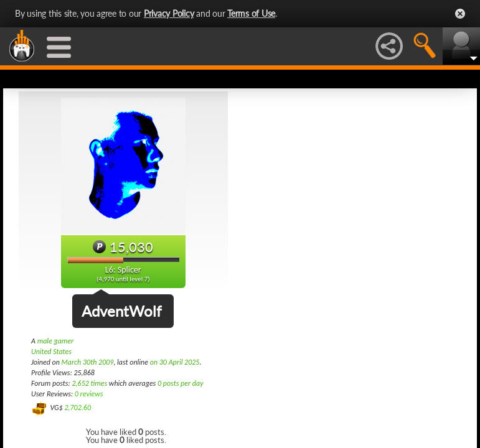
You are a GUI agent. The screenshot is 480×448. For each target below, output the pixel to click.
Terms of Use (251, 13)
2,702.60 (78, 408)
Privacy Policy (169, 13)
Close (460, 14)
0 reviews (89, 394)
